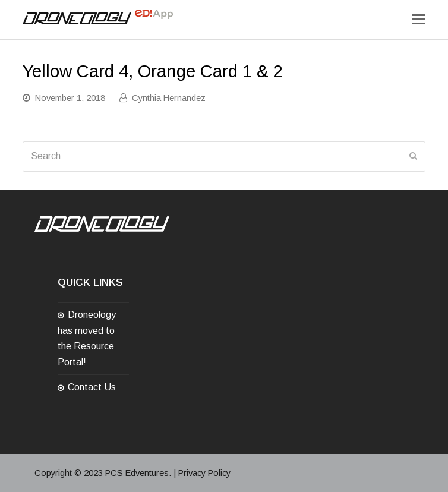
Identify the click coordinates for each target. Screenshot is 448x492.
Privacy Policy (204, 473)
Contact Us (92, 387)
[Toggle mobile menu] (419, 20)
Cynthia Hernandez (169, 98)
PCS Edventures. (138, 473)
